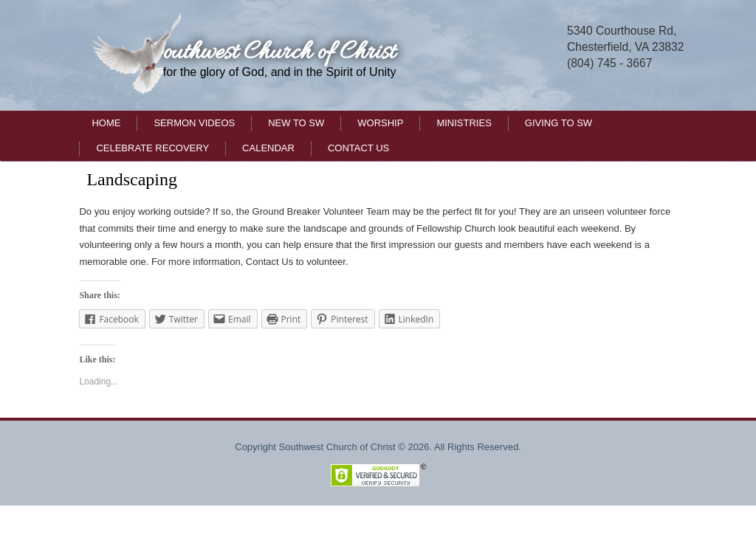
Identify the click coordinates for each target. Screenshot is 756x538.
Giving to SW (559, 123)
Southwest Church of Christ (271, 53)
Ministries (464, 123)
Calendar (268, 148)
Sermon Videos (194, 123)
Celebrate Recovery (152, 148)
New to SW (296, 123)
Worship (380, 123)
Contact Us (358, 148)
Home (106, 123)
